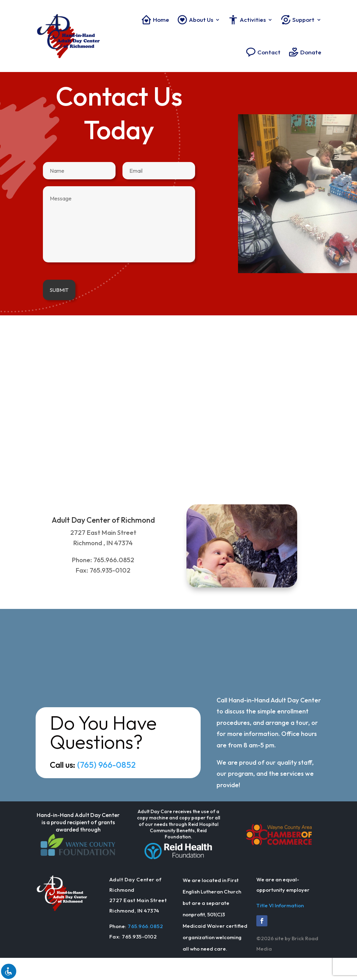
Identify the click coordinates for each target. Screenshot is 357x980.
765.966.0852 (145, 926)
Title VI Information (280, 905)
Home (155, 20)
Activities (247, 20)
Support (297, 20)
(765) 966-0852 (106, 765)
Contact (263, 52)
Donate (305, 52)
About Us (195, 20)
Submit (59, 290)
